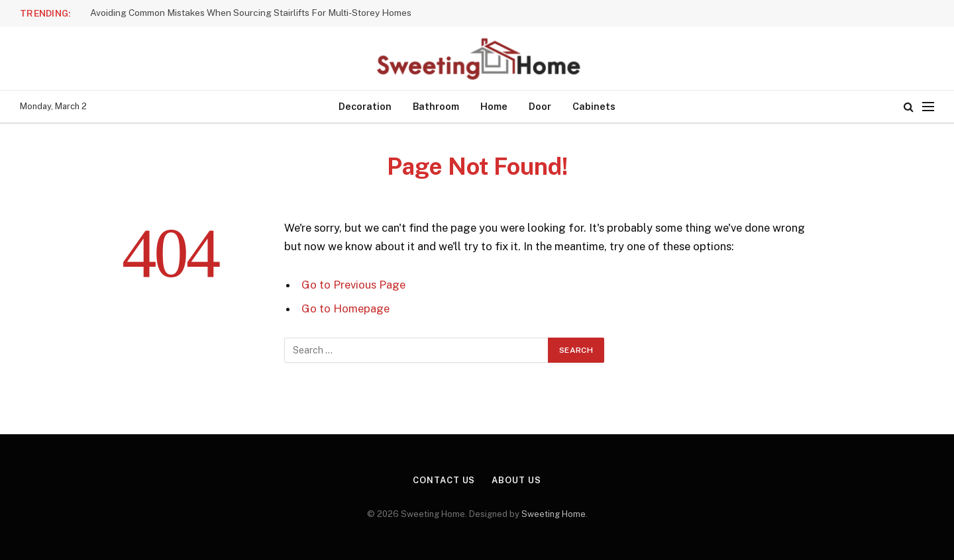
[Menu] (928, 107)
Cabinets (594, 106)
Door (540, 106)
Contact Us (444, 480)
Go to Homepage (345, 308)
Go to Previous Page (353, 285)
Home (494, 106)
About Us (516, 480)
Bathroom (436, 106)
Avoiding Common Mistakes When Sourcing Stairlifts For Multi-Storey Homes (251, 13)
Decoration (365, 106)
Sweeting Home (554, 514)
